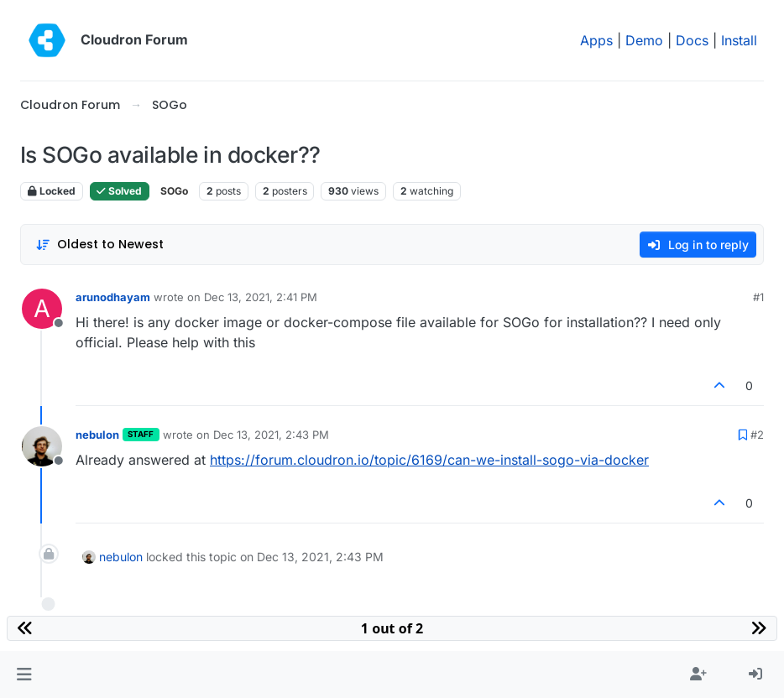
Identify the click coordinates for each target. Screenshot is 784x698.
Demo (644, 40)
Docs (692, 40)
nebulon (97, 435)
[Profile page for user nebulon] (42, 446)
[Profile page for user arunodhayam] (42, 309)
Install (739, 40)
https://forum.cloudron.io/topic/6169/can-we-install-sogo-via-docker (429, 460)
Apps (596, 40)
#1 (758, 297)
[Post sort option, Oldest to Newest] (99, 245)
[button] (24, 675)
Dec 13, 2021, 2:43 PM (271, 435)
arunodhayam (113, 297)
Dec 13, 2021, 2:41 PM (261, 297)
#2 (757, 435)
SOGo (174, 191)
